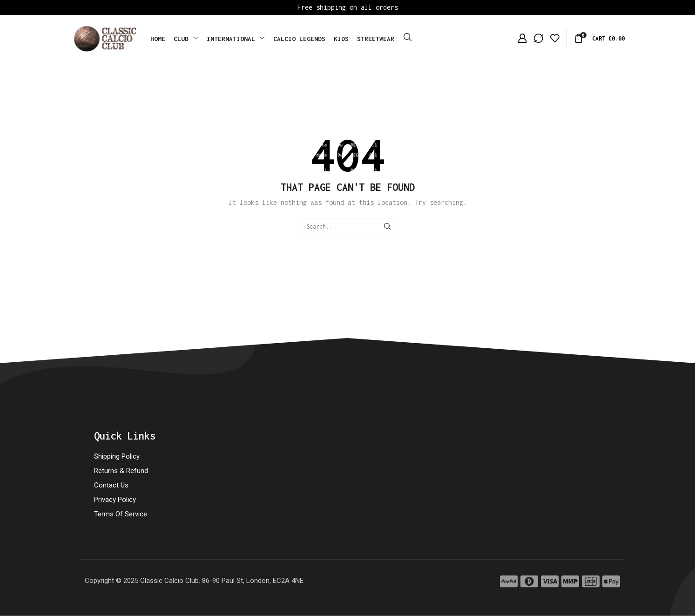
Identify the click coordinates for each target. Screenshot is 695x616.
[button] (408, 37)
